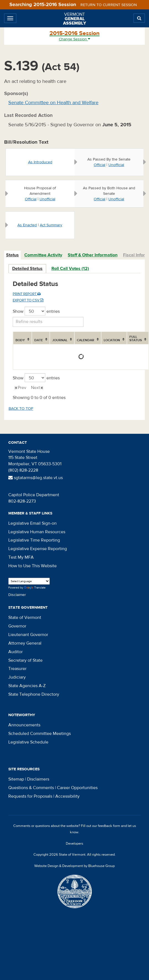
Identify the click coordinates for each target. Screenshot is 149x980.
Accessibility (67, 796)
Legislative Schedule (28, 742)
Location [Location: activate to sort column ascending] (112, 340)
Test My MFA (21, 557)
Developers (74, 844)
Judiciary (17, 677)
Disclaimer (17, 595)
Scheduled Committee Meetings (40, 734)
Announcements (24, 725)
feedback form (109, 826)
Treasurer (17, 669)
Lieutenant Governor (28, 635)
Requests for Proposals (30, 796)
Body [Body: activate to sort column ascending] (20, 340)
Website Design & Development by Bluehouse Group (74, 866)
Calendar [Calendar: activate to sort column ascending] (86, 340)
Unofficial (116, 165)
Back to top (21, 409)
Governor (17, 626)
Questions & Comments (31, 788)
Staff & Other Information (93, 255)
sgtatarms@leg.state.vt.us (36, 478)
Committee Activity (43, 255)
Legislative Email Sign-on (32, 523)
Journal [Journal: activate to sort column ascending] (60, 340)
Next (36, 388)
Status (12, 255)
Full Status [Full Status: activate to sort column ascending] (136, 338)
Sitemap (16, 779)
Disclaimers (38, 779)
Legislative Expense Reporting (38, 549)
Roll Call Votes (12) (70, 269)
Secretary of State (25, 660)
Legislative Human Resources (37, 532)
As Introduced (40, 162)
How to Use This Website (32, 566)
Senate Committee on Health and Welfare (53, 103)
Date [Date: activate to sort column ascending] (39, 340)
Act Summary (51, 225)
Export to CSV (28, 300)
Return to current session (109, 5)
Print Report (27, 294)
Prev (22, 388)
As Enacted (27, 225)
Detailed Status (27, 269)
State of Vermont (25, 618)
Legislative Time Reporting (34, 540)
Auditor (15, 652)
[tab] (13, 255)
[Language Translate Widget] (29, 581)
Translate (35, 588)
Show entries (36, 311)
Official (100, 165)
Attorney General (25, 643)
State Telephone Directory (34, 694)
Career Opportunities (77, 788)
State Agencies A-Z (27, 686)
